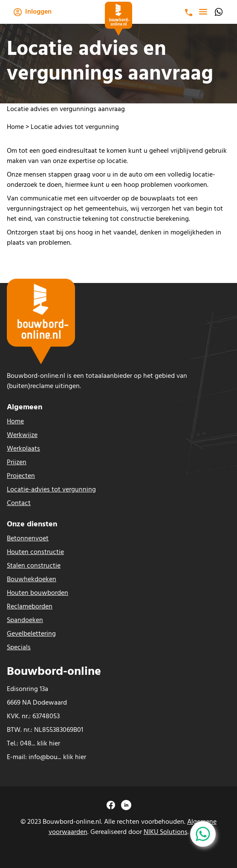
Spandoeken (25, 620)
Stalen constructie (34, 566)
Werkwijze (22, 435)
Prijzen (17, 463)
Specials (19, 648)
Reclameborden (30, 607)
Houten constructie (35, 552)
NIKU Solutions (166, 832)
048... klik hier (40, 744)
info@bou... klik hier (57, 757)
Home (15, 127)
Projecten (21, 476)
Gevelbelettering (31, 634)
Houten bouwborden (38, 593)
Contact (19, 503)
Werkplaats (23, 449)
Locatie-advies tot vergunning (51, 490)
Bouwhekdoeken (32, 580)
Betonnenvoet (28, 539)
